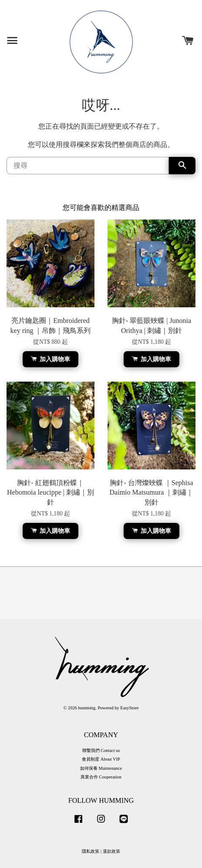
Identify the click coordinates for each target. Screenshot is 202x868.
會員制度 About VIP (101, 759)
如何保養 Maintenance (101, 768)
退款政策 (111, 851)
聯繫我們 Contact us (101, 750)
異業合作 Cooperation (101, 777)
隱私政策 (91, 851)
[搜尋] (88, 166)
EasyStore (129, 708)
